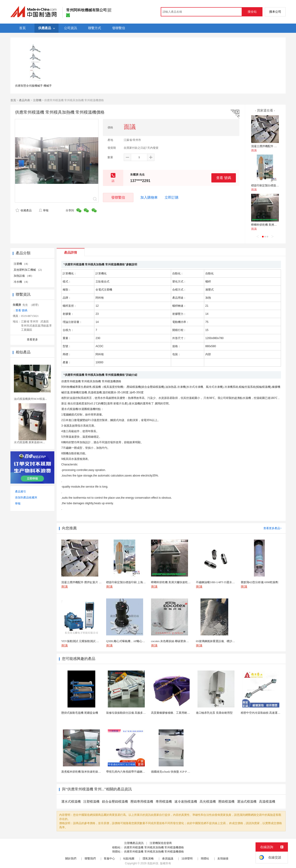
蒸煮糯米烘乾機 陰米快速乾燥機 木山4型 (86, 772)
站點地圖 (129, 859)
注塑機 (37, 100)
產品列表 (25, 100)
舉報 (44, 210)
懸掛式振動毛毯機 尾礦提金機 (80, 713)
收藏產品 (24, 210)
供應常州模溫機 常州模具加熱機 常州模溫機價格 (154, 847)
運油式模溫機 (247, 802)
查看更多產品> (273, 528)
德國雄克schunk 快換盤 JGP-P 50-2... (173, 772)
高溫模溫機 (267, 802)
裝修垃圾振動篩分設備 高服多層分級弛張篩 (133, 713)
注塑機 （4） (22, 264)
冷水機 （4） (22, 282)
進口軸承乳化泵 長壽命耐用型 (214, 713)
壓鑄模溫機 (226, 802)
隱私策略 (148, 859)
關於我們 (71, 859)
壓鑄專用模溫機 (142, 802)
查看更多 (32, 340)
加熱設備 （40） (24, 276)
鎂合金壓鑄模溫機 (115, 802)
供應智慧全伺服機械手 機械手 (33, 86)
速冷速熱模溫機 (186, 802)
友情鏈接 (223, 859)
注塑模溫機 (91, 802)
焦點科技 (153, 863)
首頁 (13, 100)
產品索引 (21, 492)
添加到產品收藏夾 (26, 498)
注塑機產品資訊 (134, 843)
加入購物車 (149, 197)
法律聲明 (187, 859)
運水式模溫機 (71, 802)
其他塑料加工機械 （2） (29, 270)
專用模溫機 (164, 802)
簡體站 (205, 859)
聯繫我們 (90, 859)
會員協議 (168, 859)
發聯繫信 (118, 197)
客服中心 (109, 859)
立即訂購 (172, 197)
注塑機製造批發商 (161, 843)
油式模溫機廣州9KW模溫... (30, 399)
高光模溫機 (208, 802)
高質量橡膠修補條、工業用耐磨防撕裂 (175, 713)
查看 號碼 (224, 178)
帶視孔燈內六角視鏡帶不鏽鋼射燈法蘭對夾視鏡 (135, 772)
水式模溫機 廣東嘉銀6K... (29, 442)
